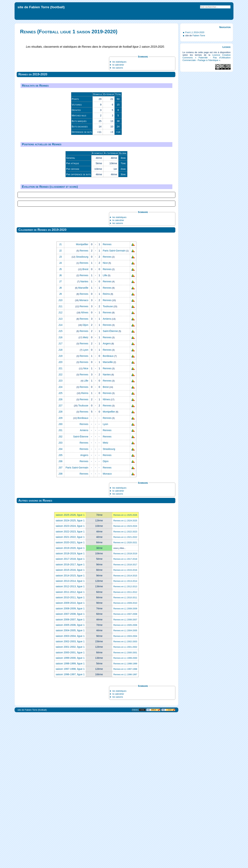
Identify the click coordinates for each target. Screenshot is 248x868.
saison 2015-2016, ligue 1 (70, 724)
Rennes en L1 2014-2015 (125, 730)
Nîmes (85, 467)
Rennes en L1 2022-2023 (125, 686)
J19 (60, 510)
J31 (60, 584)
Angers (107, 498)
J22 (60, 529)
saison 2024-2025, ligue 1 (70, 675)
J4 (60, 417)
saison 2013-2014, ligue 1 (70, 735)
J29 (60, 572)
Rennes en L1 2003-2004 (125, 790)
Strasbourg (82, 411)
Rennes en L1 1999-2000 (125, 812)
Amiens (107, 473)
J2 (60, 405)
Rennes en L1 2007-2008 (125, 768)
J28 (60, 566)
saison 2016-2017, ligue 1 (70, 719)
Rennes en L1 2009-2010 (125, 757)
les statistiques (119, 62)
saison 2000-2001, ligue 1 (70, 806)
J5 (60, 423)
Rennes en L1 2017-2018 (125, 713)
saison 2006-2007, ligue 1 (70, 774)
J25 (60, 547)
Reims (106, 448)
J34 (60, 603)
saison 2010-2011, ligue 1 (70, 751)
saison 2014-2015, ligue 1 (70, 730)
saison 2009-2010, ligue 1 (70, 757)
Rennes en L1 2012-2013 (125, 741)
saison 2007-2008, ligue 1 (70, 768)
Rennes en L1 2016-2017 (125, 719)
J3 (60, 411)
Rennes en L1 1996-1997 (125, 829)
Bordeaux (108, 510)
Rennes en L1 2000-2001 (125, 807)
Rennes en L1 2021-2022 (125, 691)
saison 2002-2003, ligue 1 (70, 795)
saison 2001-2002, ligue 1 (70, 801)
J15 (60, 485)
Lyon (86, 504)
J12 (60, 467)
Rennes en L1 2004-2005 (125, 785)
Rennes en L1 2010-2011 (125, 752)
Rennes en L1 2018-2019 (125, 708)
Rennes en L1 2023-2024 (125, 680)
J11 (60, 460)
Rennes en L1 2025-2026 (125, 669)
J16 (60, 491)
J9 (60, 448)
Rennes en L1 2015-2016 (125, 724)
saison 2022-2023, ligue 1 (70, 686)
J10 (60, 454)
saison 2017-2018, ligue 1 (70, 713)
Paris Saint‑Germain (114, 405)
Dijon (85, 479)
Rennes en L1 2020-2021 (125, 697)
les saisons (118, 68)
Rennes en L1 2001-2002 (125, 801)
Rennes (107, 398)
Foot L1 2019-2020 (195, 32)
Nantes (84, 435)
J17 (60, 498)
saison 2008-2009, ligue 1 (70, 763)
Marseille (83, 442)
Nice (105, 417)
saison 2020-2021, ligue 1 (70, 696)
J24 (60, 541)
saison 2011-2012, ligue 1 (70, 746)
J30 (60, 578)
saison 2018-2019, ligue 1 (70, 707)
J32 (60, 591)
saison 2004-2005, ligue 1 (70, 784)
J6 (60, 429)
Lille (105, 429)
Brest (85, 423)
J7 (60, 435)
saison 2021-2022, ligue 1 (70, 691)
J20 (60, 516)
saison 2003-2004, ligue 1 (70, 790)
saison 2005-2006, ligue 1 (70, 779)
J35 (60, 609)
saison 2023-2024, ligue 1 (70, 680)
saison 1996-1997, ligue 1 (70, 828)
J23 (60, 535)
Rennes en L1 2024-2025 (125, 675)
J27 (60, 560)
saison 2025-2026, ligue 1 (70, 669)
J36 (60, 615)
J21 (60, 522)
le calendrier (118, 65)
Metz (86, 491)
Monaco (84, 454)
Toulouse (108, 460)
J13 (60, 473)
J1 (60, 398)
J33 (60, 597)
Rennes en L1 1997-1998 (125, 823)
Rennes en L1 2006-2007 (125, 774)
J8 (60, 442)
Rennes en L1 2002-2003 (125, 796)
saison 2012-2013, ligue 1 (70, 740)
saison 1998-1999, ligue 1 (70, 818)
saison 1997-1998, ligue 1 (70, 823)
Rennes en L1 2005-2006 (125, 779)
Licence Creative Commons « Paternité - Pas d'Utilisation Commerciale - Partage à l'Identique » (207, 58)
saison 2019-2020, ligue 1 (70, 702)
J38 (60, 628)
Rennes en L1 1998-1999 (125, 818)
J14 (60, 479)
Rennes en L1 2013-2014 (125, 735)
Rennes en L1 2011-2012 (125, 746)
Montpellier (82, 398)
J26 (60, 553)
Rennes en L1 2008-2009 (125, 763)
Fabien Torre (199, 35)
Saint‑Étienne (110, 485)
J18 (60, 504)
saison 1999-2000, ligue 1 (70, 812)
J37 (60, 622)
